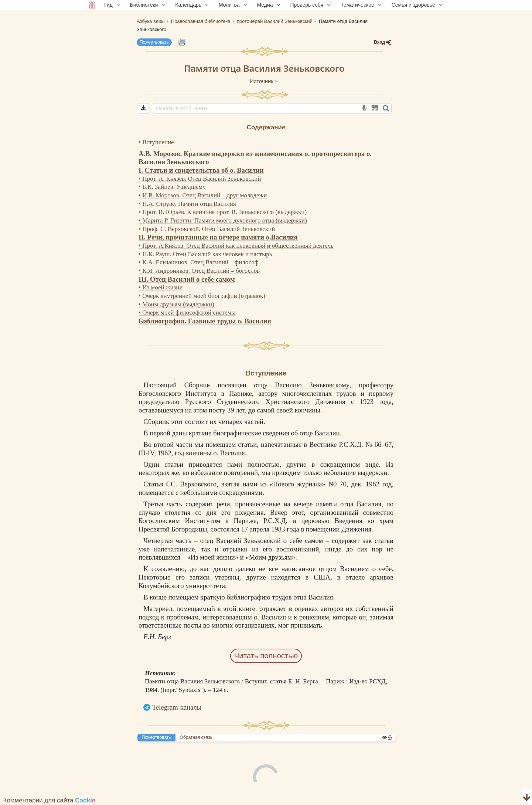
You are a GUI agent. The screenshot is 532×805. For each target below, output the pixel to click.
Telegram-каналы (177, 707)
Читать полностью (266, 656)
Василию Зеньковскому (313, 385)
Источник (264, 81)
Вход (383, 42)
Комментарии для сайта (50, 800)
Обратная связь (196, 737)
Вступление (158, 142)
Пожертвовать (154, 42)
